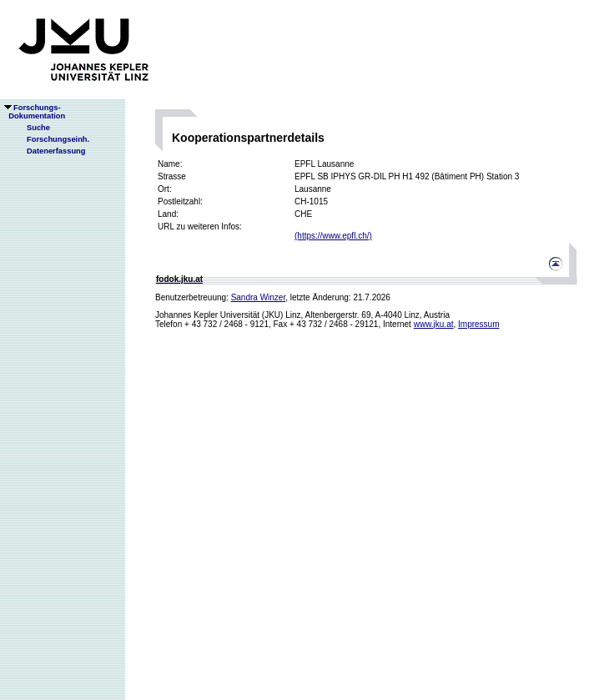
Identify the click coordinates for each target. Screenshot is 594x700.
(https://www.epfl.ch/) (333, 236)
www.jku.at (434, 324)
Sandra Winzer (259, 297)
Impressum (478, 324)
